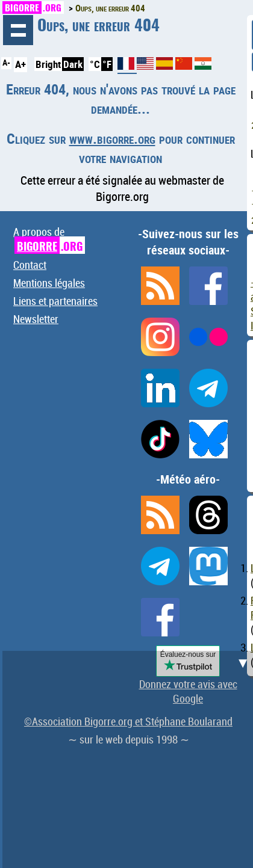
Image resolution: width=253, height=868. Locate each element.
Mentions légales (49, 283)
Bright (48, 64)
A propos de (49, 239)
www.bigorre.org (112, 138)
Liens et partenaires (55, 301)
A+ (20, 64)
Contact (30, 265)
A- (6, 63)
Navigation (18, 30)
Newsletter (36, 319)
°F (107, 64)
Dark (73, 64)
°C (95, 64)
